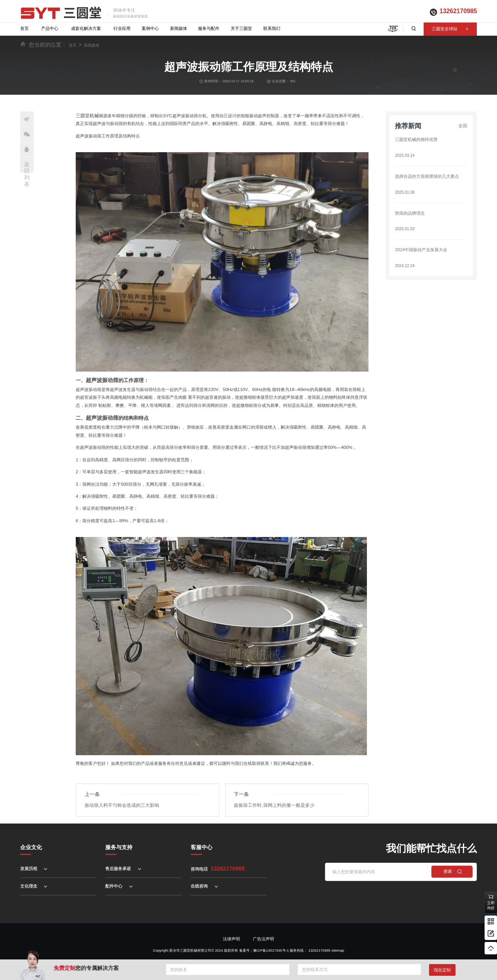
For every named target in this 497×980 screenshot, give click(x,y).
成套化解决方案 (86, 28)
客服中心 (202, 846)
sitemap (338, 949)
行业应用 (122, 28)
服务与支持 (119, 846)
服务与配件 (209, 28)
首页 (24, 28)
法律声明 (231, 938)
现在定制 (442, 970)
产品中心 (50, 28)
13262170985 (458, 11)
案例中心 (150, 28)
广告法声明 (263, 938)
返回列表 (27, 174)
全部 (463, 126)
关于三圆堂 (241, 28)
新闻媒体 (179, 28)
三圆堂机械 (86, 115)
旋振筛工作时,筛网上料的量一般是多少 (271, 804)
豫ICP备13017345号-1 (271, 949)
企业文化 (31, 846)
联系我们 (272, 28)
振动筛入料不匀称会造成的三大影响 (119, 804)
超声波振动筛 (101, 380)
